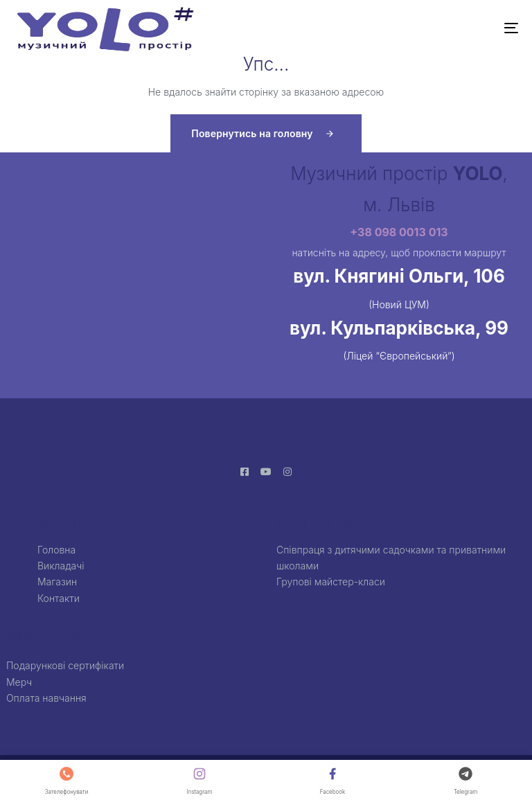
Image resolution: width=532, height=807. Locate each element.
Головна (56, 550)
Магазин (57, 582)
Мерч (19, 682)
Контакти (59, 598)
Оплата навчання (46, 698)
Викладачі (61, 566)
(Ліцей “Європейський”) (399, 356)
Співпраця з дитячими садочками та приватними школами (391, 558)
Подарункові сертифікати (65, 665)
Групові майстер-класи (331, 582)
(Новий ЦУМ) (399, 304)
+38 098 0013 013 (399, 232)
